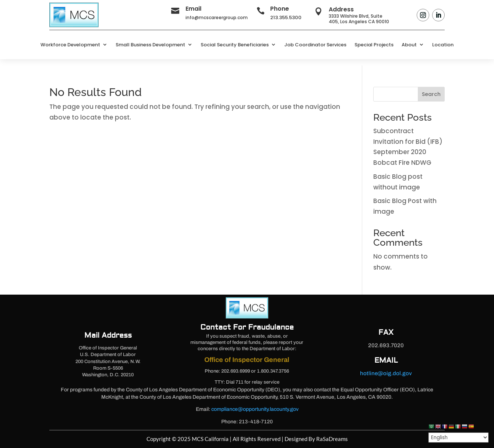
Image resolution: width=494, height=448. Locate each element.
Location (443, 45)
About (409, 45)
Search (431, 94)
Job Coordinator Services (315, 45)
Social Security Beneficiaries (235, 45)
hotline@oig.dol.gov (386, 373)
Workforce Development (70, 45)
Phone (280, 9)
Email (193, 9)
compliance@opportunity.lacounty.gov (255, 409)
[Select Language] (458, 438)
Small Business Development (150, 45)
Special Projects (374, 45)
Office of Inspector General (247, 360)
